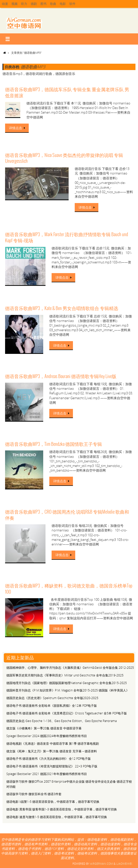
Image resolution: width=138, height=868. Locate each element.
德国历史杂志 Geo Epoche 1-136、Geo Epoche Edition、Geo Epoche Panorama (62, 721)
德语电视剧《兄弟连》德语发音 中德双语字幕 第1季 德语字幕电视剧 (53, 744)
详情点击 (18, 128)
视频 (15, 4)
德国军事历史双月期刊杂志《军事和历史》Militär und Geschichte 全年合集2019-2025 (65, 675)
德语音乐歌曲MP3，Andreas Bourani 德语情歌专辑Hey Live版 (61, 377)
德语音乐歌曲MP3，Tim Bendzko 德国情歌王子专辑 (53, 444)
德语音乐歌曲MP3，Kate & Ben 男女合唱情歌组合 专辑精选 (62, 309)
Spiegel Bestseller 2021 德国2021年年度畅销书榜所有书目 (47, 774)
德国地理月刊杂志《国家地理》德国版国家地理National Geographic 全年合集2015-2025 (67, 683)
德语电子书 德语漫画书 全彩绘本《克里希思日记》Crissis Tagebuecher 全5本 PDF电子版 (67, 713)
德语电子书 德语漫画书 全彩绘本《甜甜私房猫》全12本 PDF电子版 (52, 706)
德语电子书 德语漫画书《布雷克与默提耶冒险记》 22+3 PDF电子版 (52, 766)
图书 (46, 4)
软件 (76, 4)
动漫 (5, 4)
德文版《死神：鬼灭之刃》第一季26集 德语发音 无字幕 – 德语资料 (52, 751)
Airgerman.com (102, 864)
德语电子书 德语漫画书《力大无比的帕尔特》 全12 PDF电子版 (49, 759)
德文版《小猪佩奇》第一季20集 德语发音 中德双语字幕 (44, 728)
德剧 (36, 4)
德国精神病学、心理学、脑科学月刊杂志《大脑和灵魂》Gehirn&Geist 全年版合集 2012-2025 (70, 668)
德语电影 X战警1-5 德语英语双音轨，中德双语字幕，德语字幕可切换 (53, 802)
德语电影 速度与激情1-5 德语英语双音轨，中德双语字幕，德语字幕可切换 (57, 817)
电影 (66, 4)
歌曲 (56, 4)
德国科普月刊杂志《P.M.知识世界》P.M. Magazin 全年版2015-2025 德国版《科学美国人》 (68, 690)
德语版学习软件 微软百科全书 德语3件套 (34, 794)
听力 (25, 4)
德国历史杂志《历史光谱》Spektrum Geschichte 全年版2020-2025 (52, 698)
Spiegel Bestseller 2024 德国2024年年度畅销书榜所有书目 (47, 736)
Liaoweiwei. (125, 864)
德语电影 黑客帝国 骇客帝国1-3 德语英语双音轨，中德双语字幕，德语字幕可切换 (62, 809)
